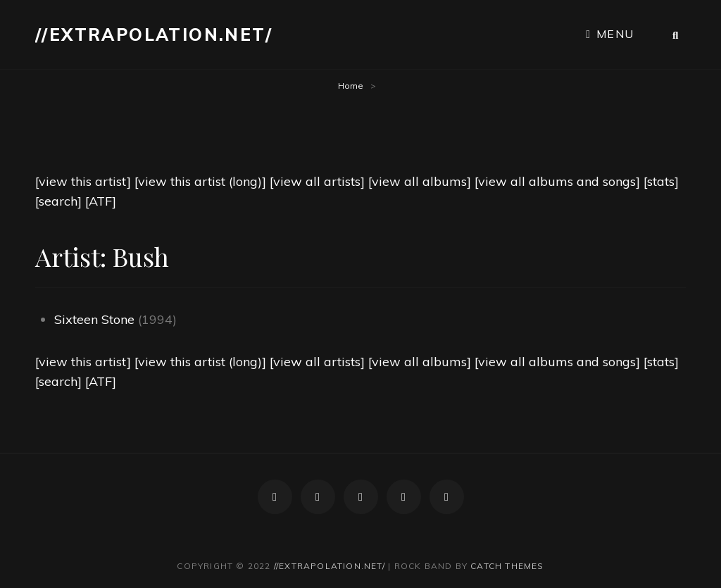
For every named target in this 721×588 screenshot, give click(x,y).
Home (351, 86)
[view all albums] (420, 181)
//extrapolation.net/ (154, 35)
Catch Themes (507, 566)
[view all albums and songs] (557, 181)
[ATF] (101, 201)
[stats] (661, 181)
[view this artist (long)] (200, 181)
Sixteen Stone (94, 319)
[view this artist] (83, 181)
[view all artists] (317, 181)
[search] (58, 201)
